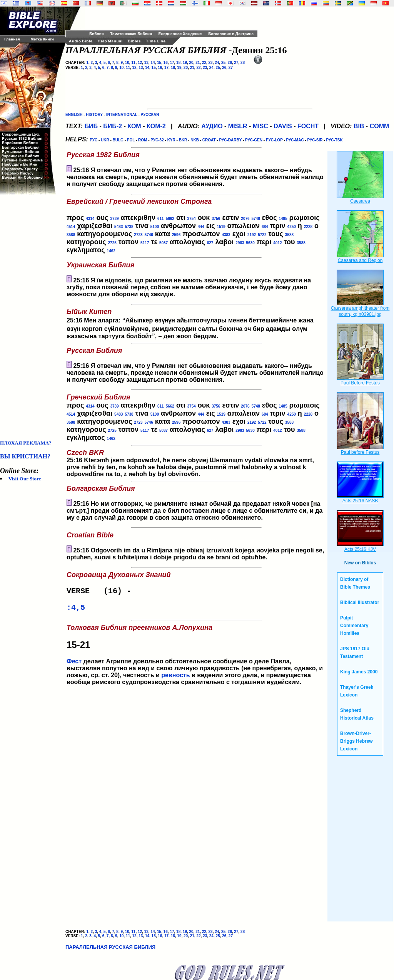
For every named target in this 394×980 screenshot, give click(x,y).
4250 (292, 227)
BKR (183, 140)
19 (185, 63)
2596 (176, 235)
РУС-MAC (295, 140)
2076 (245, 219)
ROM (143, 140)
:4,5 (76, 610)
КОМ (134, 126)
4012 (277, 243)
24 (217, 63)
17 (172, 63)
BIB (359, 126)
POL (131, 140)
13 (146, 63)
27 (236, 63)
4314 (90, 219)
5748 (256, 219)
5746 (149, 235)
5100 (155, 227)
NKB (195, 140)
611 (161, 219)
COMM (380, 126)
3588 (71, 235)
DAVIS (283, 126)
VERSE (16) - (101, 592)
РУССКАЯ (150, 115)
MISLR (238, 126)
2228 (308, 227)
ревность (175, 678)
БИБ (91, 126)
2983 (240, 243)
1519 (221, 227)
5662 (170, 219)
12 (140, 63)
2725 (112, 243)
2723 (138, 235)
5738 (129, 227)
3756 (216, 219)
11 (133, 63)
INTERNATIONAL (122, 115)
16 (166, 63)
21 (198, 63)
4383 (226, 235)
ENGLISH (74, 115)
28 (243, 63)
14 (153, 63)
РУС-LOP (274, 140)
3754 (191, 219)
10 (127, 63)
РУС (93, 140)
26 (230, 63)
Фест (74, 664)
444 (201, 227)
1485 (283, 219)
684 (265, 227)
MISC (260, 126)
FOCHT (308, 126)
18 (178, 63)
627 (210, 243)
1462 (111, 251)
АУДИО (212, 126)
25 (223, 63)
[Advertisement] (31, 317)
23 (211, 63)
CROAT (209, 140)
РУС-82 (157, 140)
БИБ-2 (113, 126)
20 (191, 63)
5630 (250, 243)
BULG (118, 140)
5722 (262, 235)
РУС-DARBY (230, 140)
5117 (145, 243)
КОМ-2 (156, 126)
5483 (119, 227)
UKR (105, 140)
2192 (252, 235)
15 (159, 63)
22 (204, 63)
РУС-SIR (315, 140)
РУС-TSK (334, 140)
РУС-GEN (254, 140)
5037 (164, 243)
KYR (171, 140)
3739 (114, 219)
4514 (71, 227)
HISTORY (94, 115)
